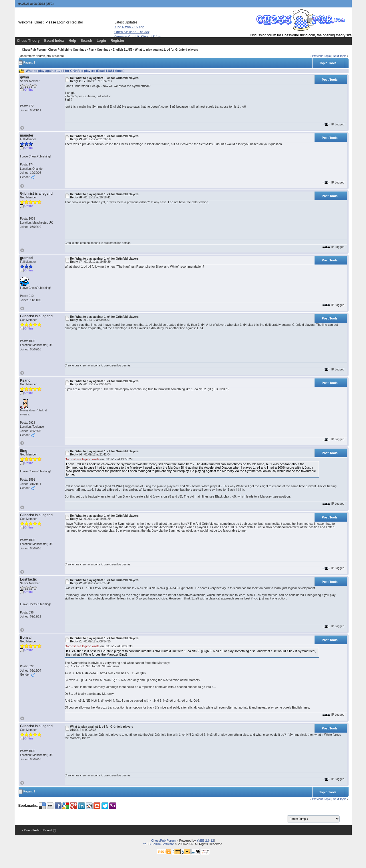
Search (86, 41)
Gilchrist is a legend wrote (82, 459)
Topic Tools (328, 63)
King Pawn (129, 27)
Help (72, 41)
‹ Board (47, 830)
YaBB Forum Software (159, 844)
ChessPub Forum (34, 50)
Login (61, 22)
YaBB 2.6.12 (205, 841)
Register (77, 22)
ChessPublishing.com (298, 35)
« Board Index (31, 830)
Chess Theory (28, 41)
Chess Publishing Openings (67, 50)
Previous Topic (321, 56)
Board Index (54, 41)
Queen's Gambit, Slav (138, 37)
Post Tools (330, 80)
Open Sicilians (132, 32)
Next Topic (340, 56)
